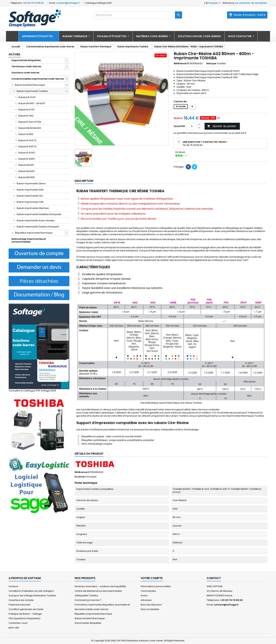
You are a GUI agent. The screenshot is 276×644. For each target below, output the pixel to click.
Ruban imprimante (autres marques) (38, 227)
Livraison (14, 586)
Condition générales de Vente (26, 609)
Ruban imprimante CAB (30, 202)
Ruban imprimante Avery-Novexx (36, 220)
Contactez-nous (18, 623)
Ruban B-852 (26, 134)
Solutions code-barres (25, 73)
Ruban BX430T (27, 177)
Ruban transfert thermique (30, 85)
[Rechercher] (138, 15)
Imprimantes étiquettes (26, 60)
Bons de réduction (151, 605)
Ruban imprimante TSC (30, 196)
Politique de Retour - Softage (25, 614)
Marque (211, 64)
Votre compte (152, 578)
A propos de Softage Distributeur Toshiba (32, 596)
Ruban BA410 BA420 (30, 128)
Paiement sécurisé (19, 605)
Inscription (261, 3)
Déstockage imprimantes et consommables (29, 240)
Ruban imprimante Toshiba (32, 91)
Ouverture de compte (21, 600)
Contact (214, 578)
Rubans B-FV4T (27, 97)
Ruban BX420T (27, 171)
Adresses (146, 600)
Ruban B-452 (26, 116)
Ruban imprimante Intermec (33, 208)
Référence (180, 64)
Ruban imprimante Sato (30, 190)
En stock (80, 477)
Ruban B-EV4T (27, 110)
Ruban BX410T (26, 165)
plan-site (14, 628)
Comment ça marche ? (88, 600)
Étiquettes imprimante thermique (34, 233)
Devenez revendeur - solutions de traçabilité (100, 586)
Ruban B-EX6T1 (27, 159)
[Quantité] (192, 126)
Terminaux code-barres (26, 66)
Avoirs (144, 596)
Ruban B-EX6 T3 (27, 147)
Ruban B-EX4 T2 (27, 140)
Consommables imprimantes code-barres (38, 79)
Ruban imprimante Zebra (31, 183)
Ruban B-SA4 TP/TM (30, 122)
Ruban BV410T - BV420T (32, 103)
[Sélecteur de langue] (213, 3)
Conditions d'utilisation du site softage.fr (31, 591)
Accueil (15, 54)
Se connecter (243, 3)
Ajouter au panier (222, 126)
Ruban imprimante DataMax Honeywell (39, 214)
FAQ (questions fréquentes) (24, 618)
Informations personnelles (156, 586)
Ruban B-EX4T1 (27, 153)
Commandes (148, 591)
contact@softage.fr (68, 3)
